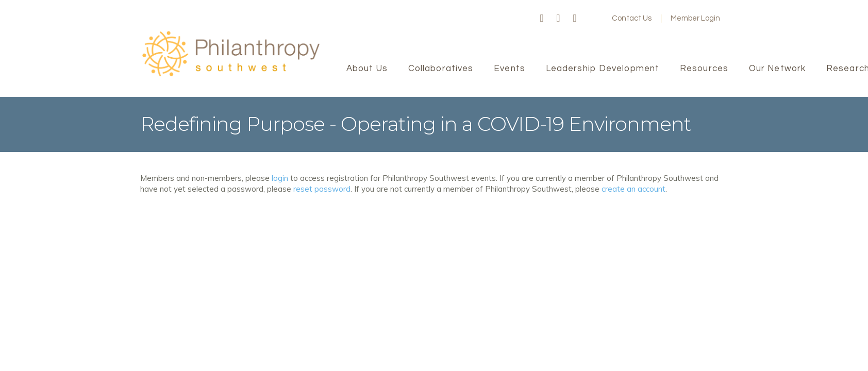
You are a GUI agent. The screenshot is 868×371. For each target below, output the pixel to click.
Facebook (542, 19)
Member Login (695, 18)
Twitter (558, 19)
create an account (633, 189)
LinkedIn (575, 19)
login (280, 178)
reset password (322, 189)
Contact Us (632, 18)
